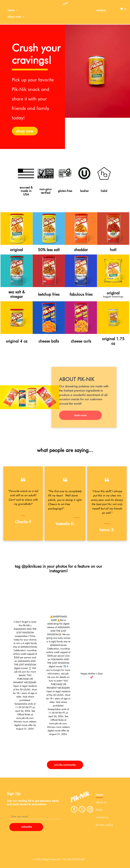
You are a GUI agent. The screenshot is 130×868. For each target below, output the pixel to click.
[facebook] (74, 810)
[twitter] (82, 810)
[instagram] (90, 810)
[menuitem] (13, 10)
